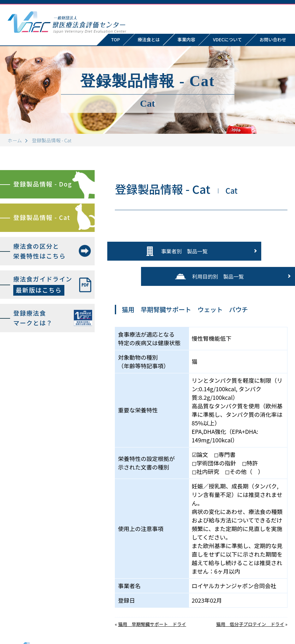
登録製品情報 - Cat (42, 217)
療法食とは (149, 39)
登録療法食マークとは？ (33, 318)
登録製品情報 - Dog (43, 184)
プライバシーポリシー (268, 625)
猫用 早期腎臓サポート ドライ (152, 593)
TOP (115, 39)
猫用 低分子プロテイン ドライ (250, 593)
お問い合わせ (277, 618)
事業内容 (186, 39)
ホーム (15, 140)
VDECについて (227, 39)
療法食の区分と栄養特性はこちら (39, 251)
